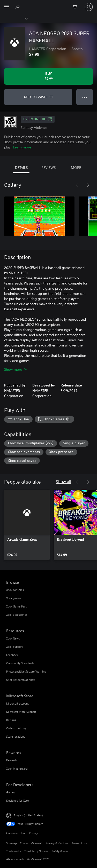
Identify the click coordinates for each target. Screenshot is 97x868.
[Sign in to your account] (89, 7)
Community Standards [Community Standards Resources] (20, 663)
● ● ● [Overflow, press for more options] (85, 97)
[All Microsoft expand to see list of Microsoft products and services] (6, 7)
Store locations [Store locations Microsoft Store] (16, 736)
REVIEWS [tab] (48, 167)
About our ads (15, 859)
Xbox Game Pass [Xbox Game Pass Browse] (17, 606)
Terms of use (79, 843)
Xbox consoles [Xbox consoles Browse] (15, 590)
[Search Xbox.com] (18, 7)
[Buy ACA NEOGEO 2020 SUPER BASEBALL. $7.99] (48, 76)
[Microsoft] (48, 4)
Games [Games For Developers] (11, 792)
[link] (27, 525)
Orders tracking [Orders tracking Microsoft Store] (16, 728)
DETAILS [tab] (21, 167)
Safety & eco (60, 851)
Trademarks (14, 851)
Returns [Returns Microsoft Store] (11, 720)
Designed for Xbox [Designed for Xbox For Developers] (18, 800)
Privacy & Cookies (57, 843)
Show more (16, 369)
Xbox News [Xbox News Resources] (13, 638)
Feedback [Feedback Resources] (12, 655)
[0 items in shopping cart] (76, 7)
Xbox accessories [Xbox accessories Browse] (17, 615)
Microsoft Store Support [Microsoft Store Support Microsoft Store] (21, 712)
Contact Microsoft (31, 843)
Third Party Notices (36, 851)
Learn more (22, 147)
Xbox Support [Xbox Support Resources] (14, 647)
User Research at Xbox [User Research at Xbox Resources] (20, 680)
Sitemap (11, 843)
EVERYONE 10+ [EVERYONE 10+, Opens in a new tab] (38, 119)
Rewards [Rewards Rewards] (12, 760)
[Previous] (77, 185)
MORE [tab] (76, 167)
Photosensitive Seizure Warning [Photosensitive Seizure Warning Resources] (26, 671)
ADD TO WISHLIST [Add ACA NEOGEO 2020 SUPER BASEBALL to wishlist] (38, 97)
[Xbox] (14, 18)
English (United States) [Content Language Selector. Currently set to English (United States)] (28, 815)
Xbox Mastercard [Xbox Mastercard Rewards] (17, 768)
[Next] (88, 185)
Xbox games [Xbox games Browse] (14, 598)
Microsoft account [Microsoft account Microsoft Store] (17, 703)
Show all (64, 481)
